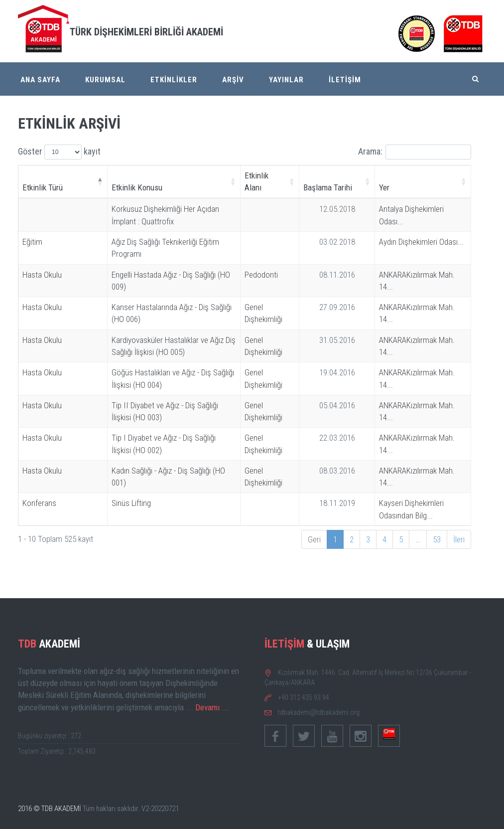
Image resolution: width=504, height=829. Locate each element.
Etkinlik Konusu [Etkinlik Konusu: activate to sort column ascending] (137, 187)
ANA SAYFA (40, 80)
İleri (459, 539)
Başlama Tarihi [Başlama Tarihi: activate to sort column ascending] (328, 187)
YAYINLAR (286, 80)
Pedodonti (261, 275)
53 (437, 539)
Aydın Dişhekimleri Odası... (421, 242)
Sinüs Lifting (131, 503)
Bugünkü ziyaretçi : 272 (50, 736)
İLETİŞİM (345, 80)
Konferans (39, 503)
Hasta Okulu (42, 275)
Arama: (415, 152)
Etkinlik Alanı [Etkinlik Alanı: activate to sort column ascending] (256, 181)
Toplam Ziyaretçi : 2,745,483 (57, 751)
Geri (314, 539)
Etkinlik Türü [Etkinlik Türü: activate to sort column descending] (43, 187)
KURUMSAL (105, 80)
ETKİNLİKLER (174, 80)
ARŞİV (233, 80)
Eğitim (32, 242)
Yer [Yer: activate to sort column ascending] (384, 187)
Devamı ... (212, 707)
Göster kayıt (59, 152)
